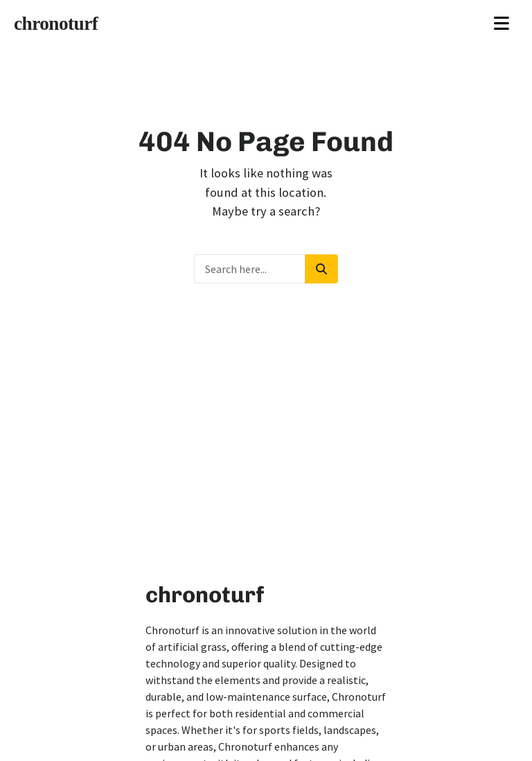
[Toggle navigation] (502, 24)
